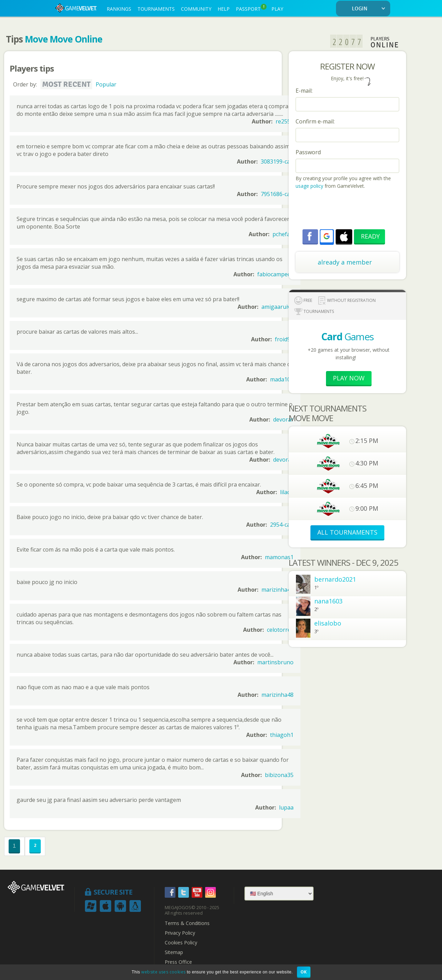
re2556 (285, 121)
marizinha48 (277, 590)
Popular (106, 84)
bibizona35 (279, 775)
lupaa (286, 807)
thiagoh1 (282, 735)
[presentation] (348, 210)
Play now (349, 378)
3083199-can (277, 161)
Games (347, 336)
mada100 (282, 379)
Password (308, 152)
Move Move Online (64, 39)
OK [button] (304, 972)
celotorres (280, 630)
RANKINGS (119, 9)
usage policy (309, 186)
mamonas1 (279, 557)
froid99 (284, 339)
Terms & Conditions (187, 923)
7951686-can (277, 194)
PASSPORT (251, 8)
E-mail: (304, 91)
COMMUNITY (196, 9)
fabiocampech (275, 274)
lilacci (287, 492)
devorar (283, 419)
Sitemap (174, 952)
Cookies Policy (181, 943)
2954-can (282, 525)
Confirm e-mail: (315, 121)
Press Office (178, 962)
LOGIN (370, 9)
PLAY (277, 9)
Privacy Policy (180, 933)
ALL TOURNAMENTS (347, 532)
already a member (345, 262)
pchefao (283, 234)
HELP (224, 9)
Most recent (66, 84)
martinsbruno (275, 662)
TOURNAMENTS (156, 9)
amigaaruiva (277, 307)
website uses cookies (163, 972)
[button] (327, 236)
